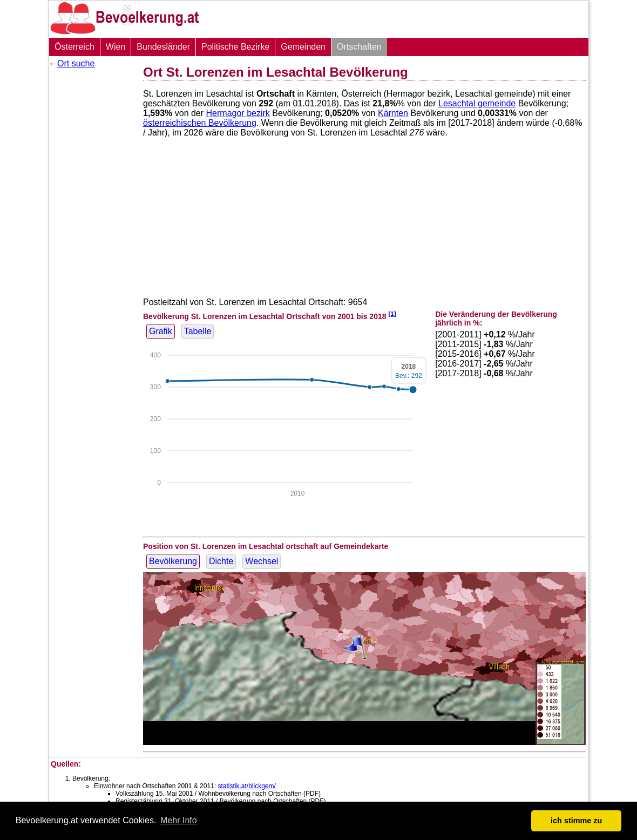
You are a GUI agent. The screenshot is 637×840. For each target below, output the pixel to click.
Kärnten (393, 113)
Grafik (161, 331)
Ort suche (76, 63)
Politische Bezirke (235, 47)
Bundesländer (163, 47)
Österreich (74, 47)
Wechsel (262, 561)
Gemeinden (303, 47)
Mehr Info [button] (179, 820)
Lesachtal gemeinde (477, 103)
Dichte (221, 561)
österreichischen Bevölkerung (200, 123)
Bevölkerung (173, 561)
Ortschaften (359, 47)
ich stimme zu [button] (576, 821)
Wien (116, 47)
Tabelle (198, 331)
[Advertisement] (92, 235)
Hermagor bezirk (238, 113)
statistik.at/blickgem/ (246, 786)
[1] (392, 313)
